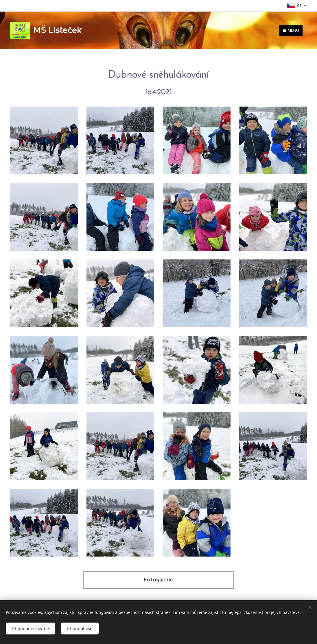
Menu (291, 30)
